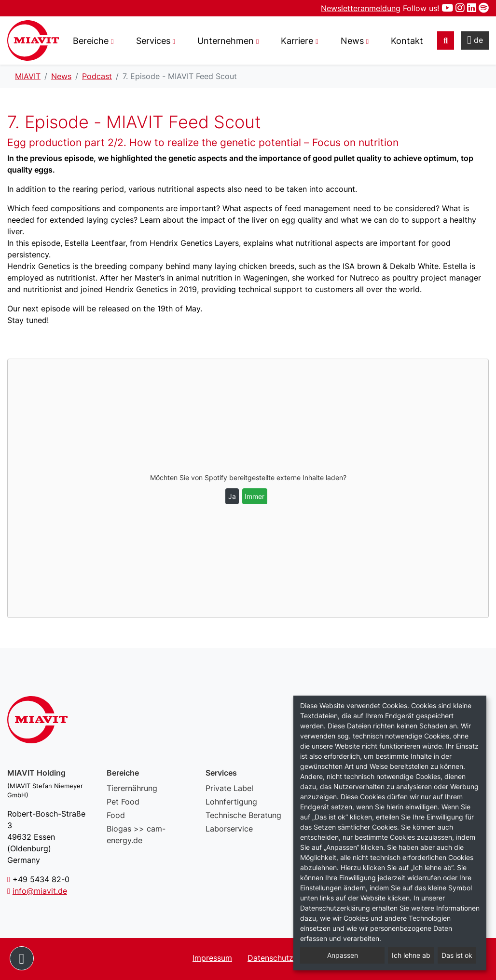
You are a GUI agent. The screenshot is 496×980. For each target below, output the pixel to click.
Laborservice (229, 829)
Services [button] (153, 41)
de (475, 40)
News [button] (352, 41)
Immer (255, 496)
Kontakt (407, 41)
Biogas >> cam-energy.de (136, 834)
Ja (232, 496)
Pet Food (123, 802)
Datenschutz (270, 958)
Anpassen (343, 955)
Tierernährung (132, 788)
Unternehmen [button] (226, 41)
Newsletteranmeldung (361, 8)
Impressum (212, 958)
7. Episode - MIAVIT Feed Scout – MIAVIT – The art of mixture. (33, 40)
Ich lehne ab (411, 955)
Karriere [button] (297, 41)
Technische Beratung (243, 815)
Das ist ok (457, 955)
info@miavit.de (40, 891)
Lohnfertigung (231, 802)
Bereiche (91, 41)
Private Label (229, 788)
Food (116, 815)
